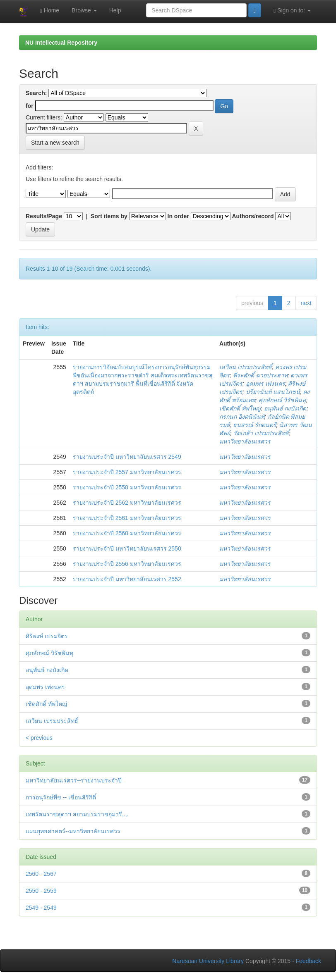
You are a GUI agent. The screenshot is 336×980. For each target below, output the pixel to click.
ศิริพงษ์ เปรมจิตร (47, 636)
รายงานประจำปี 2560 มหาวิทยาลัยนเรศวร (127, 533)
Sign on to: (292, 11)
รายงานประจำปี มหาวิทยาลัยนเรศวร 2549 (127, 457)
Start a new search (55, 143)
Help (115, 10)
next (306, 303)
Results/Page (44, 216)
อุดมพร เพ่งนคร (265, 384)
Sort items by (109, 216)
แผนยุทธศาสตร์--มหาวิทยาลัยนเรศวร (73, 831)
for (30, 106)
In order (178, 216)
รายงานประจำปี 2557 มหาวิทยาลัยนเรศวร (127, 472)
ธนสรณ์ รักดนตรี (255, 425)
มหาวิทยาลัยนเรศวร (245, 441)
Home (50, 11)
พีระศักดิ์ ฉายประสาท (260, 375)
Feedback (308, 961)
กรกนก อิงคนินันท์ (242, 417)
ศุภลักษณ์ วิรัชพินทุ (282, 400)
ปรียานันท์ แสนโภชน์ (273, 392)
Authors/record (253, 216)
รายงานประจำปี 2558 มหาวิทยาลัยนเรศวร (127, 487)
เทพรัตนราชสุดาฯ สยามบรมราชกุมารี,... (77, 814)
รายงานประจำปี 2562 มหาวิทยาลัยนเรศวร (127, 503)
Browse (84, 10)
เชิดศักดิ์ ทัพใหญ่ (240, 408)
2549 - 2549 (41, 908)
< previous (39, 738)
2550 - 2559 (41, 891)
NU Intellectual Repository (61, 43)
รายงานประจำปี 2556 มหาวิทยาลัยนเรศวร (127, 564)
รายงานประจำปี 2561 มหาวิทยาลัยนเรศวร (127, 518)
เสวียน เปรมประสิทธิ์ (246, 367)
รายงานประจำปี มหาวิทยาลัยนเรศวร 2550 (127, 548)
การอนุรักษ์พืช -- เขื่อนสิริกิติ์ (61, 797)
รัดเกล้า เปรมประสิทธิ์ (261, 433)
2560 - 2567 (41, 874)
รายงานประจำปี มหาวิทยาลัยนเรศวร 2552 (127, 579)
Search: (36, 93)
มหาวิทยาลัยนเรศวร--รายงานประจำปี (74, 780)
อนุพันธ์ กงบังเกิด (285, 408)
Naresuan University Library (208, 961)
